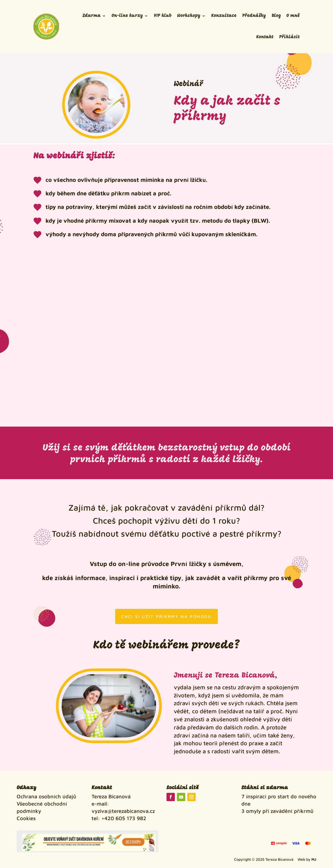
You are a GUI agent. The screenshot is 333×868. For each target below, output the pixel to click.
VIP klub (163, 16)
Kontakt (265, 37)
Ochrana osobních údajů (46, 797)
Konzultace (224, 16)
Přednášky (254, 16)
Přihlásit (289, 37)
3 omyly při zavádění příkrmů (277, 811)
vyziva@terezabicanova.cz (123, 811)
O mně (293, 16)
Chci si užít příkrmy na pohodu (167, 616)
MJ (314, 860)
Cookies (26, 819)
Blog (276, 16)
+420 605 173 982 (124, 819)
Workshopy (189, 16)
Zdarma (92, 16)
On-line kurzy (127, 16)
